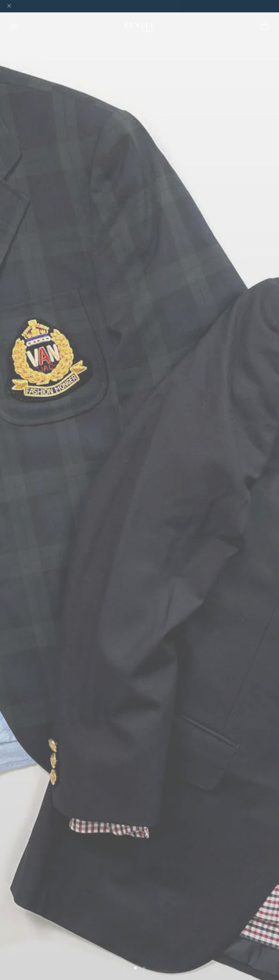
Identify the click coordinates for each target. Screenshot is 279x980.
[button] (135, 968)
